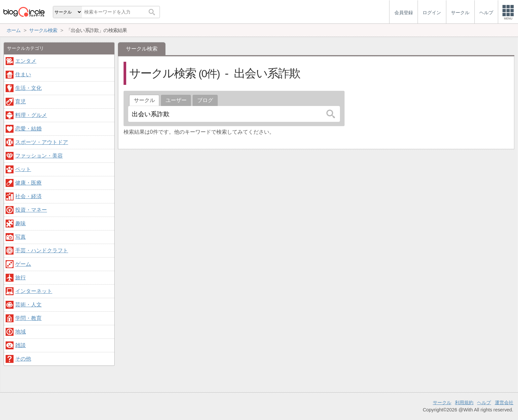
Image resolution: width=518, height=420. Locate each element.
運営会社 (504, 402)
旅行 (20, 278)
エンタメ (26, 61)
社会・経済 (28, 196)
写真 (20, 237)
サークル (442, 402)
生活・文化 (28, 88)
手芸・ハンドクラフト (42, 250)
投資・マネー (31, 210)
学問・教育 (28, 318)
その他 (23, 359)
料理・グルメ (31, 115)
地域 (20, 332)
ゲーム (23, 264)
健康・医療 (28, 183)
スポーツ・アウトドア (42, 142)
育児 (20, 102)
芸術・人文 (28, 305)
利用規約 (464, 402)
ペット (23, 169)
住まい (23, 74)
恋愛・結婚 (28, 129)
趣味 (20, 223)
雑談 (20, 345)
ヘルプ (484, 402)
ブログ (205, 100)
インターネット (34, 291)
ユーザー (176, 100)
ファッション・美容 (39, 156)
